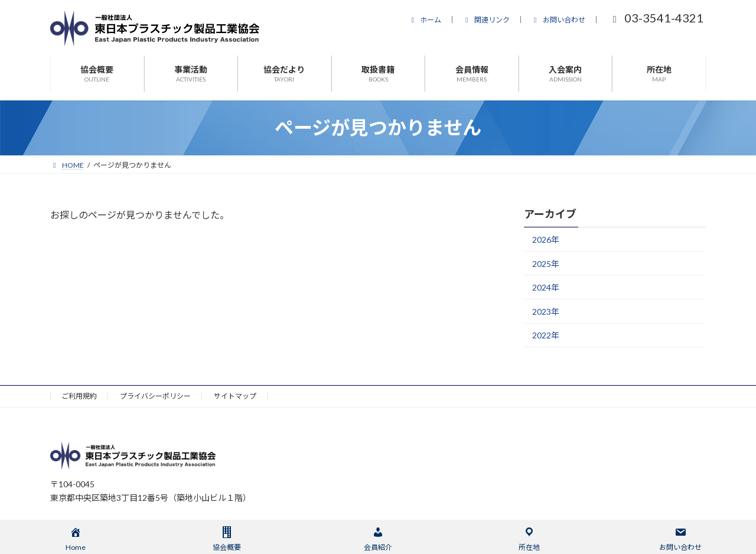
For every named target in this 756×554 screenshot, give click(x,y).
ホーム (425, 20)
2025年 (546, 264)
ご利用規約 (79, 396)
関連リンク (486, 20)
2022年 (546, 335)
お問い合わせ (558, 20)
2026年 (546, 239)
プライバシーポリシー (155, 396)
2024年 (546, 287)
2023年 (546, 312)
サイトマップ (235, 396)
